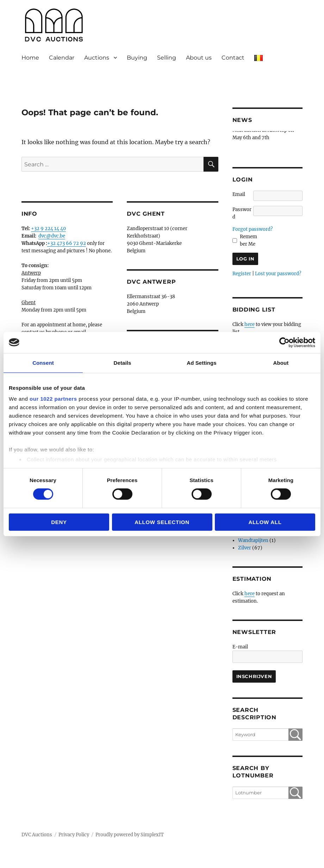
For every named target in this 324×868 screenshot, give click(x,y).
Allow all (265, 522)
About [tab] (281, 362)
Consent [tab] (43, 362)
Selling (167, 58)
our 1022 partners (53, 399)
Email (239, 194)
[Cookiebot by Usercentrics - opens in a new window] (284, 342)
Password (242, 213)
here (250, 324)
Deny (59, 522)
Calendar (62, 58)
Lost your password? (278, 274)
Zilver (245, 548)
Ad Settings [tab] (201, 362)
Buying (137, 58)
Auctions (97, 58)
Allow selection (162, 522)
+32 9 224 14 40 (48, 229)
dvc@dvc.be (52, 236)
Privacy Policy (74, 835)
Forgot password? (253, 229)
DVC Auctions (37, 835)
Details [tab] (123, 362)
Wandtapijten (253, 540)
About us (199, 58)
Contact (233, 58)
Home (30, 58)
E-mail (240, 647)
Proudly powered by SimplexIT (130, 835)
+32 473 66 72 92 (67, 243)
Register (242, 274)
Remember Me (248, 240)
